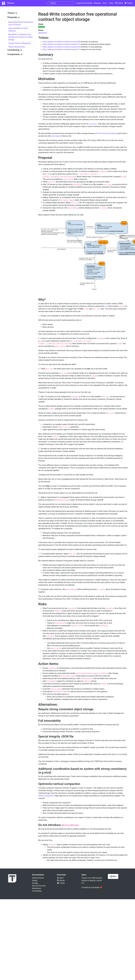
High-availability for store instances (18, 30)
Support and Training (84, 3)
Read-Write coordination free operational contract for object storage (20, 37)
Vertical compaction (46, 796)
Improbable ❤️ (97, 887)
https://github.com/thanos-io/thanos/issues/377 (61, 44)
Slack (60, 878)
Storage (35, 883)
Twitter (128, 3)
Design (35, 881)
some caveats (56, 136)
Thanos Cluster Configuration (20, 43)
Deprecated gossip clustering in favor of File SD (21, 23)
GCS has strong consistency (106, 133)
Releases (97, 3)
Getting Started (38, 878)
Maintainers (37, 888)
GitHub (119, 3)
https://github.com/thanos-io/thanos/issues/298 (61, 42)
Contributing (37, 891)
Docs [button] (105, 3)
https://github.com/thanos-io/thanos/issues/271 (61, 49)
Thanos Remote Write (17, 47)
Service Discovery (39, 886)
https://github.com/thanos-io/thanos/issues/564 (61, 47)
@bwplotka (43, 33)
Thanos (8, 3)
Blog (111, 3)
